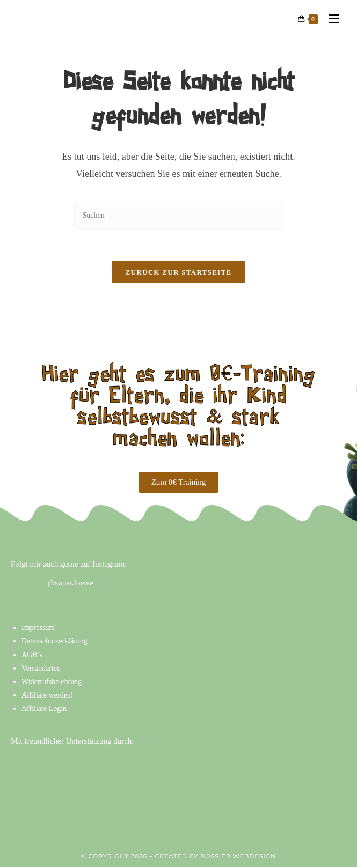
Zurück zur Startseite (179, 273)
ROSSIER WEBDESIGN (238, 857)
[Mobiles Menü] (330, 19)
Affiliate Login (44, 709)
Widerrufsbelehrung (52, 682)
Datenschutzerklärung (54, 641)
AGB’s (32, 655)
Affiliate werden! (48, 696)
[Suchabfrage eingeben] (179, 215)
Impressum (38, 628)
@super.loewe (71, 583)
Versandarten (41, 668)
